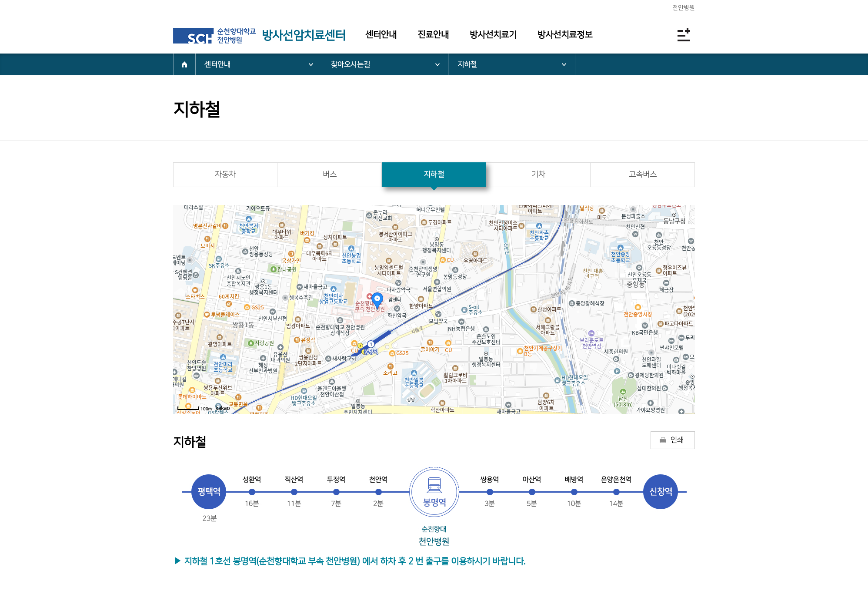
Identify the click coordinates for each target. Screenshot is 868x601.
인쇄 (677, 440)
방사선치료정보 (565, 35)
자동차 (225, 175)
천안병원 (684, 8)
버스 (330, 175)
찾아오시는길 (351, 64)
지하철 (467, 64)
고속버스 (643, 175)
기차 (538, 175)
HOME (184, 64)
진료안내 (433, 35)
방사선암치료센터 (304, 36)
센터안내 (381, 35)
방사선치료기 (493, 35)
